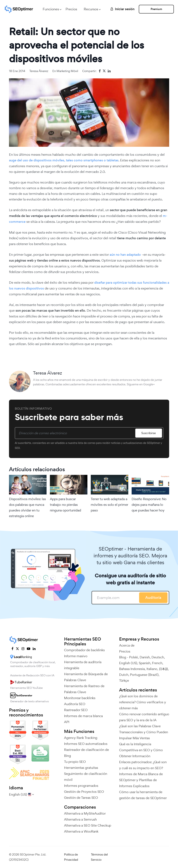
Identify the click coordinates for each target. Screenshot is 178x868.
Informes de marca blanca (83, 716)
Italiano (152, 669)
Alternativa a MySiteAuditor (85, 813)
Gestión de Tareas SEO (81, 798)
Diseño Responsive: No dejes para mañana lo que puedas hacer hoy (149, 505)
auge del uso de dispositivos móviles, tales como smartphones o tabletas (64, 160)
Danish (145, 657)
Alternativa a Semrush (80, 819)
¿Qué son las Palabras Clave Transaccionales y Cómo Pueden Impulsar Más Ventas (144, 732)
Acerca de (127, 645)
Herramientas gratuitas (81, 768)
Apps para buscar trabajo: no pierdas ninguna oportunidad (65, 505)
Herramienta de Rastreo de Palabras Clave (84, 689)
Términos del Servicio (99, 857)
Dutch (124, 675)
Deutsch (158, 657)
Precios (71, 9)
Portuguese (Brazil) (144, 675)
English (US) (128, 663)
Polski (134, 657)
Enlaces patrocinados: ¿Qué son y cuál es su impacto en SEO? (143, 765)
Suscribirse (149, 433)
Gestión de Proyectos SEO (84, 792)
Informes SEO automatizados (86, 744)
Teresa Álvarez (39, 71)
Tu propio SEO (75, 762)
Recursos (91, 9)
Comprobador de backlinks (84, 650)
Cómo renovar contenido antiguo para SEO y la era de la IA (144, 717)
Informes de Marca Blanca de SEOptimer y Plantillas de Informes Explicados (141, 780)
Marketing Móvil (67, 71)
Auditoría (153, 598)
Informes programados (81, 786)
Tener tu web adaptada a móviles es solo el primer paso (109, 505)
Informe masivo (76, 656)
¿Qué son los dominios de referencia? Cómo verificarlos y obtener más (143, 702)
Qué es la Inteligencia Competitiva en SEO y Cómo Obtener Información (141, 750)
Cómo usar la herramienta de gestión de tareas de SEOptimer (143, 795)
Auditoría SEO (75, 704)
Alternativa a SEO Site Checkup (88, 825)
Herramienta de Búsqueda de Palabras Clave (86, 677)
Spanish (145, 663)
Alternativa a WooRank (81, 831)
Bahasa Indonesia (132, 669)
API (67, 722)
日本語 (163, 669)
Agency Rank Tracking (81, 738)
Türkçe (124, 680)
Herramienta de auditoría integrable (83, 665)
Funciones (51, 9)
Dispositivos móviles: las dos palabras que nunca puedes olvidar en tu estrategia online (27, 508)
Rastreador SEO (76, 710)
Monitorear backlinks (80, 698)
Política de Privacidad (71, 857)
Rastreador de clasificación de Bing (86, 753)
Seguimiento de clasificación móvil (86, 777)
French (157, 663)
